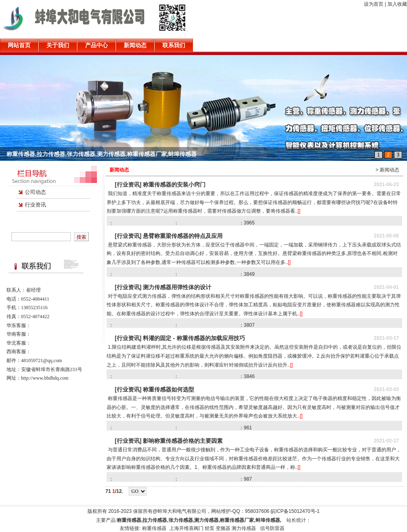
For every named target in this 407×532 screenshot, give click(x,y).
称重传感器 (155, 528)
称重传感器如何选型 (168, 389)
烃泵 (210, 528)
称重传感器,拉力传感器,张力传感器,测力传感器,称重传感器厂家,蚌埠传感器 (102, 154)
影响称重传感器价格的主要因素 (183, 441)
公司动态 (35, 192)
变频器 (223, 528)
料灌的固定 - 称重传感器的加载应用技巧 (194, 338)
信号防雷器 (272, 528)
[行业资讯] (128, 185)
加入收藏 (397, 4)
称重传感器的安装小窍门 (174, 185)
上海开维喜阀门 (186, 528)
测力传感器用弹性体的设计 (177, 287)
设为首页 (374, 4)
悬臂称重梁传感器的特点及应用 (183, 236)
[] (299, 211)
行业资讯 (35, 205)
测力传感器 (244, 528)
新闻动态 (389, 170)
